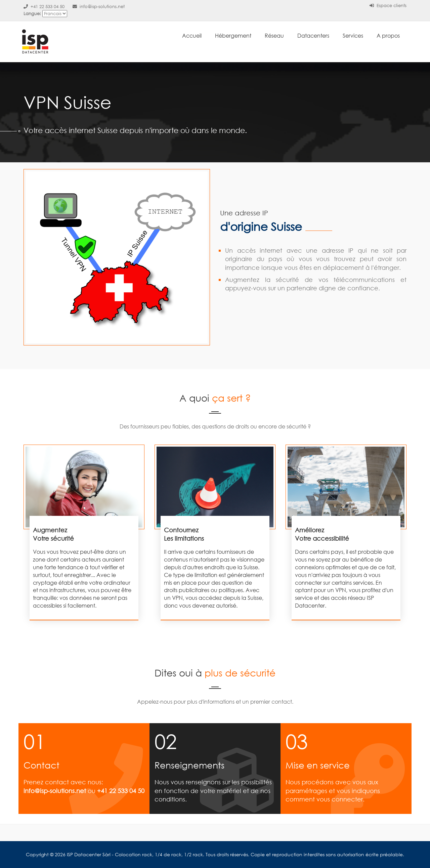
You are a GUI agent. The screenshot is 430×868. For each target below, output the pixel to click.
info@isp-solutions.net (99, 7)
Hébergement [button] (233, 35)
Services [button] (353, 35)
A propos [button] (388, 35)
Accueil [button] (192, 35)
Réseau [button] (274, 35)
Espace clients (388, 6)
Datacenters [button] (313, 35)
